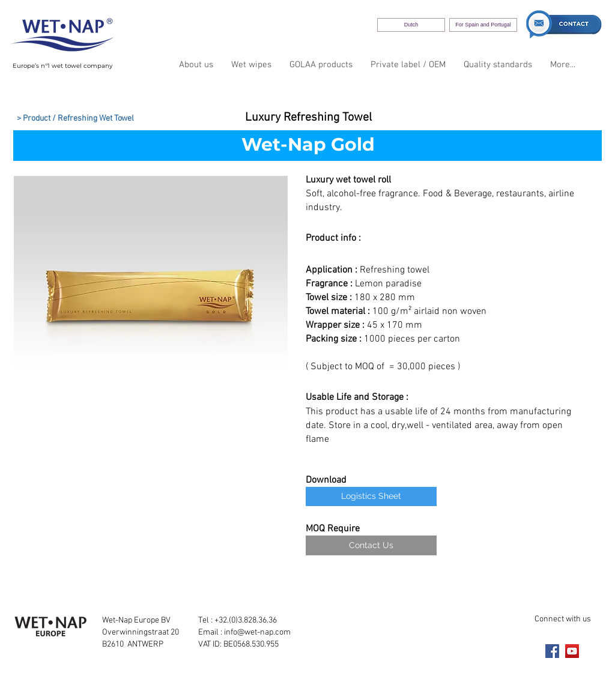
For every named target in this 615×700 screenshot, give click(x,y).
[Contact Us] (371, 545)
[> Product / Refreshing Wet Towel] (75, 119)
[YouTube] (572, 651)
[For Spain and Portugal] (483, 25)
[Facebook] (552, 651)
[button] (151, 296)
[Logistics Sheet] (371, 496)
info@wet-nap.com (257, 632)
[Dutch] (411, 25)
